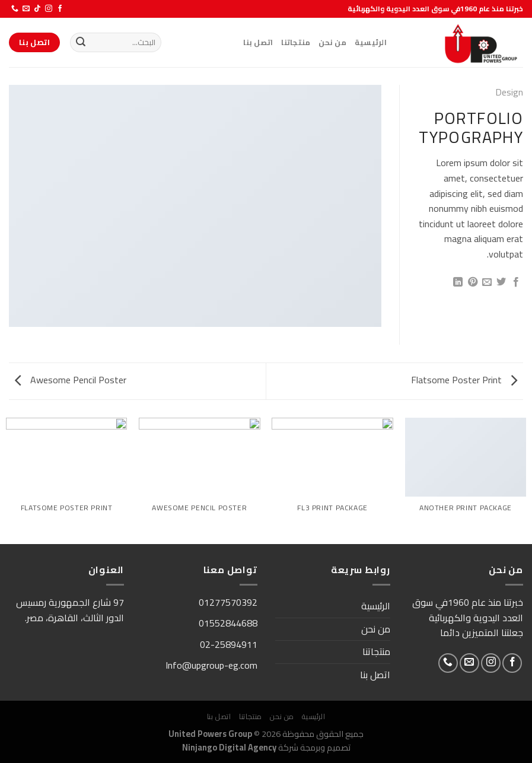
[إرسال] (81, 43)
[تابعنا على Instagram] (49, 9)
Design (509, 92)
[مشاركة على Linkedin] (458, 282)
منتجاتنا (296, 42)
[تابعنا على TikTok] (37, 9)
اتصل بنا (258, 42)
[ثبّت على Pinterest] (472, 282)
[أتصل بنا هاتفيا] (15, 9)
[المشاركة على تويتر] (501, 282)
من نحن (332, 42)
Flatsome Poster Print (464, 380)
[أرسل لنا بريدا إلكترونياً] (26, 9)
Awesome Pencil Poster (71, 380)
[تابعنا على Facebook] (60, 9)
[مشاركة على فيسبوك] (516, 282)
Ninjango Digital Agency (229, 747)
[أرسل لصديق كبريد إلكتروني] (487, 282)
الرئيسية (371, 42)
